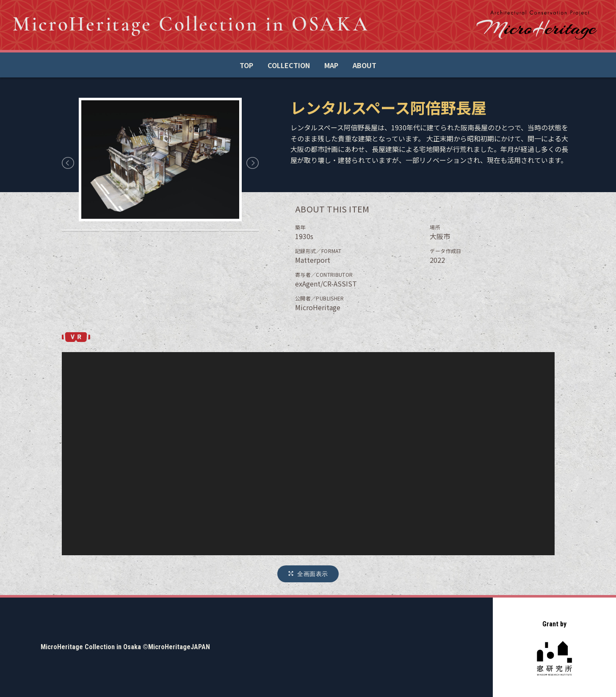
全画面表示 (312, 574)
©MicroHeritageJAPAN (176, 647)
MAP (331, 65)
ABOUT (365, 65)
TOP (246, 65)
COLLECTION (289, 65)
